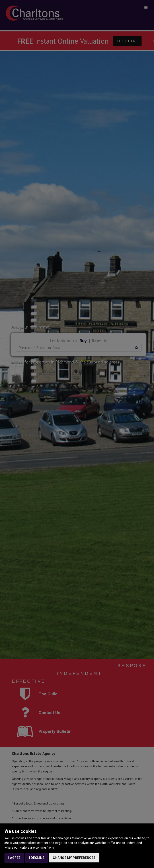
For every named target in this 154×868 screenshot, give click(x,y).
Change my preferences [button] (74, 858)
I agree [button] (14, 858)
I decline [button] (37, 858)
